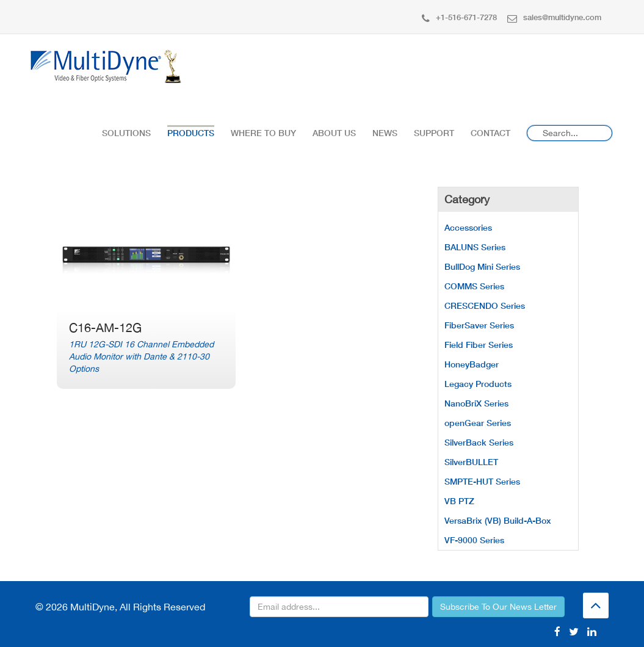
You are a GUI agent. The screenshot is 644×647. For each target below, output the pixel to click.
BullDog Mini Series (482, 266)
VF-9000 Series (474, 540)
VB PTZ (459, 501)
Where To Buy (263, 133)
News (385, 133)
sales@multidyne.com (554, 17)
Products (191, 133)
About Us (334, 133)
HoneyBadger (472, 364)
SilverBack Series (479, 442)
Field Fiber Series (479, 345)
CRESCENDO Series (485, 305)
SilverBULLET (471, 462)
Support (434, 133)
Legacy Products (478, 384)
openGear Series (478, 423)
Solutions (126, 133)
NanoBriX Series (476, 403)
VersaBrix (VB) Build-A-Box (498, 520)
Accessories (468, 227)
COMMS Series (474, 286)
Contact (490, 133)
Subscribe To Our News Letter (498, 607)
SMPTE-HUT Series (482, 481)
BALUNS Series (475, 247)
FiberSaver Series (479, 325)
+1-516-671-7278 (459, 17)
